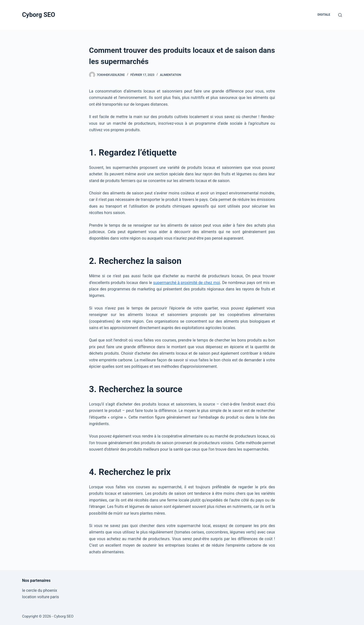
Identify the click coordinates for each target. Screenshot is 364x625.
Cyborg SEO (39, 15)
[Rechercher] (340, 15)
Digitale (324, 15)
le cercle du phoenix (40, 590)
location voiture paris (41, 597)
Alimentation (170, 75)
